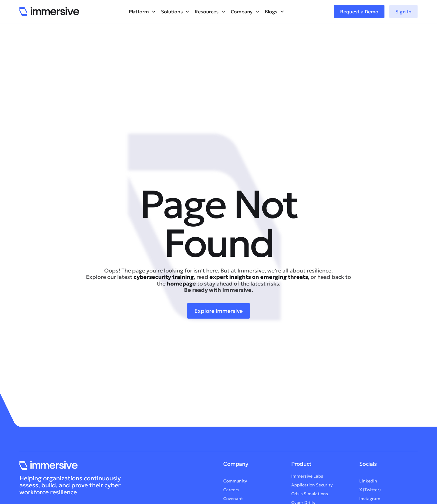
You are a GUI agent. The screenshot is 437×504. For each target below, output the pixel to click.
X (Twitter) (370, 491)
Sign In (403, 12)
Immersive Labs (307, 477)
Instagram (370, 500)
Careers (231, 491)
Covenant (233, 500)
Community (235, 482)
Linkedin (368, 482)
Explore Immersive (218, 311)
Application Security (312, 486)
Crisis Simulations (310, 495)
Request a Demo (359, 12)
